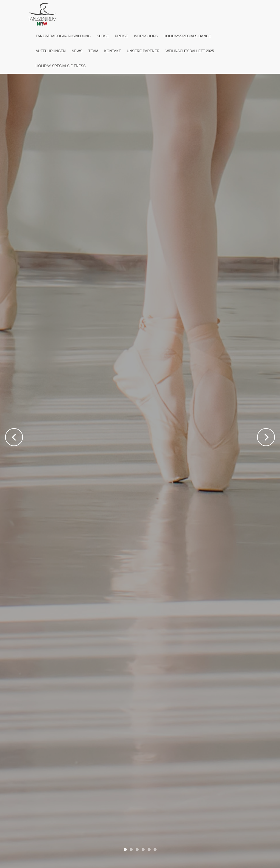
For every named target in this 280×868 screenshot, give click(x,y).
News (77, 51)
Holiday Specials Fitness (61, 66)
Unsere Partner (143, 51)
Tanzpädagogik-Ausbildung (63, 36)
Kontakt (113, 51)
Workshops (146, 36)
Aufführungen (51, 51)
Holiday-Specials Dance (187, 36)
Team (93, 51)
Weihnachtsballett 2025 (190, 51)
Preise (121, 36)
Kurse (103, 36)
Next (266, 437)
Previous (14, 437)
